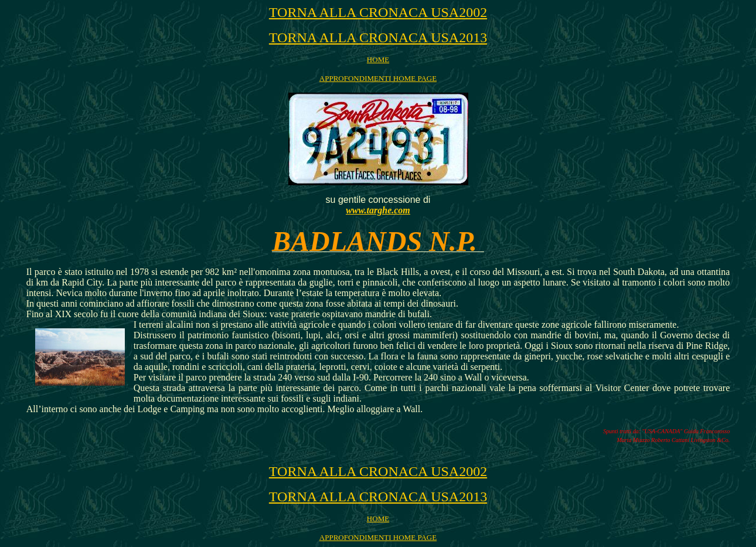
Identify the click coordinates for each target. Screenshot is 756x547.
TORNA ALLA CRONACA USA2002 (378, 12)
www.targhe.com (378, 210)
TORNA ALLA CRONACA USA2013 (378, 38)
